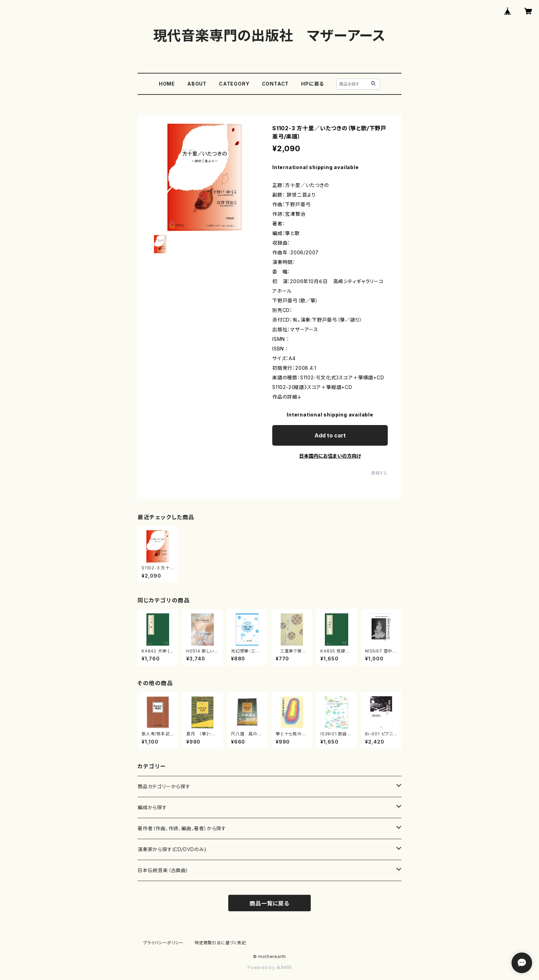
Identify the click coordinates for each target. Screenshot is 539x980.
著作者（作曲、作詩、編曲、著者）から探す (182, 828)
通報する (379, 473)
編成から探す (152, 807)
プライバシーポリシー (163, 943)
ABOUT (197, 84)
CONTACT (276, 84)
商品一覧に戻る (269, 903)
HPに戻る (312, 84)
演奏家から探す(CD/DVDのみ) (172, 849)
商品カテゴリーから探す (164, 786)
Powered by (269, 967)
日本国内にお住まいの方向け (330, 456)
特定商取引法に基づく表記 (220, 943)
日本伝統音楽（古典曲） (163, 870)
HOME (167, 84)
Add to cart (330, 435)
